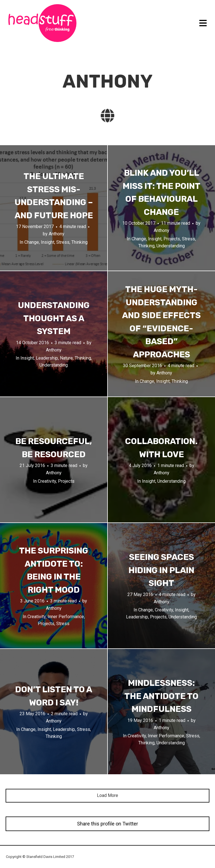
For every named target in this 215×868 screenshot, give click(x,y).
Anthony (57, 234)
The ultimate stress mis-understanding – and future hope (54, 196)
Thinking (80, 242)
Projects (172, 239)
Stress (63, 242)
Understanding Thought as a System (54, 318)
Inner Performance (66, 617)
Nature (66, 358)
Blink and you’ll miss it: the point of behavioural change (162, 193)
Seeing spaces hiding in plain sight (161, 570)
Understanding (171, 246)
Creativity (47, 481)
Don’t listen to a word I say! (54, 696)
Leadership (47, 358)
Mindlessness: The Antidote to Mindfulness (161, 696)
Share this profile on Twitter (107, 824)
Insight (48, 242)
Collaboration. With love (161, 448)
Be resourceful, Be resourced (54, 448)
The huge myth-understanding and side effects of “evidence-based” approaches (161, 322)
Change (32, 242)
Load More (107, 795)
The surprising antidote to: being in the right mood (54, 570)
